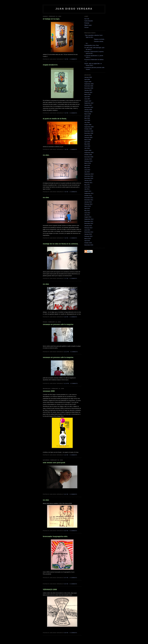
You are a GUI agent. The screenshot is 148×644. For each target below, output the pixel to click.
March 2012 (88, 206)
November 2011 (89, 198)
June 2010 (87, 170)
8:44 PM (66, 584)
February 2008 (88, 112)
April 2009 (87, 142)
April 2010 (87, 165)
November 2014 (89, 232)
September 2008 (89, 127)
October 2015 (88, 243)
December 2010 (89, 178)
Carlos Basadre (89, 21)
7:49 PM (66, 59)
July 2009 (87, 148)
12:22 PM (66, 352)
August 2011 (88, 191)
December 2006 (89, 88)
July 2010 (87, 172)
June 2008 (87, 120)
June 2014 (87, 230)
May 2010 (87, 168)
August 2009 (88, 150)
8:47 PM (66, 578)
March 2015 (88, 239)
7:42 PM (66, 113)
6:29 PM (66, 317)
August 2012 (88, 217)
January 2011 (88, 180)
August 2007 (88, 101)
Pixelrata (87, 23)
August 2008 (88, 125)
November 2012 (89, 221)
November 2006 (89, 86)
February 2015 (88, 236)
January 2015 (88, 234)
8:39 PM (66, 633)
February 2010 (88, 161)
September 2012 (89, 219)
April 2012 (87, 208)
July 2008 (87, 122)
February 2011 (88, 183)
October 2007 (88, 105)
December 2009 (89, 157)
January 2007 (88, 90)
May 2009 (87, 144)
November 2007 (89, 107)
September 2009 (89, 153)
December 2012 (89, 223)
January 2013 (88, 226)
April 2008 (87, 116)
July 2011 (87, 189)
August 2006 (88, 82)
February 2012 (88, 204)
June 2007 (87, 99)
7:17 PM (66, 278)
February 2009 (88, 137)
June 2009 (87, 146)
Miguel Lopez (88, 25)
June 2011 (87, 187)
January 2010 (88, 159)
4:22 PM (66, 455)
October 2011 (88, 196)
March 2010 (88, 163)
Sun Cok (87, 19)
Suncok (86, 27)
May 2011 (87, 185)
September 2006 (89, 84)
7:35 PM (66, 192)
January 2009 (88, 135)
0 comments (73, 59)
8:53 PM (66, 531)
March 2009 (88, 140)
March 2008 (88, 114)
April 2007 (87, 97)
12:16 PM (66, 383)
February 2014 (88, 228)
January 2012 (88, 202)
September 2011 (89, 193)
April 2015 (87, 241)
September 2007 (89, 103)
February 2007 (88, 92)
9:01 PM (66, 494)
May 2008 (87, 118)
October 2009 (88, 155)
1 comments (73, 149)
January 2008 (88, 110)
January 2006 (88, 77)
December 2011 (89, 200)
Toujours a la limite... (95, 39)
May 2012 (87, 211)
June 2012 (87, 213)
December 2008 (89, 133)
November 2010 (89, 176)
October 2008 (88, 129)
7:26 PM (66, 238)
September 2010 (89, 174)
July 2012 (87, 215)
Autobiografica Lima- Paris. (92, 45)
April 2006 (87, 79)
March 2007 (88, 94)
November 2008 (89, 131)
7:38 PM (66, 149)
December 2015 (89, 245)
